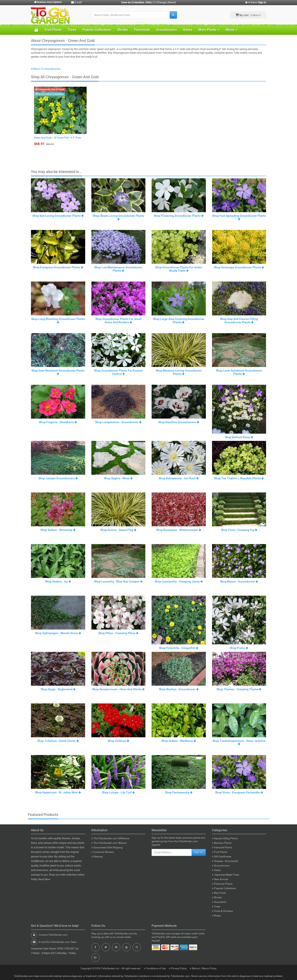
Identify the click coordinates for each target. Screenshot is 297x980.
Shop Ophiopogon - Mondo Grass (58, 633)
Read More (44, 879)
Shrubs (123, 30)
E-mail (76, 2)
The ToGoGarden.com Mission (109, 843)
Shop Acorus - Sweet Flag (118, 530)
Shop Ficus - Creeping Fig (239, 530)
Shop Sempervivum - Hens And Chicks (118, 689)
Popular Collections (97, 30)
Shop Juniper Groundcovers (58, 478)
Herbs (216, 870)
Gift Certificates (222, 857)
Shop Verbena (118, 741)
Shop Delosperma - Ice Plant (179, 478)
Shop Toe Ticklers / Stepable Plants (239, 478)
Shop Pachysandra (179, 792)
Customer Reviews (103, 852)
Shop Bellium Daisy (239, 437)
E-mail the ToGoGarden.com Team (58, 942)
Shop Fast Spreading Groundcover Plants (239, 217)
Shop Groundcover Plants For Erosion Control (118, 372)
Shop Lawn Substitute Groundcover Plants (239, 372)
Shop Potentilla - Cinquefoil (179, 648)
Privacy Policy (178, 968)
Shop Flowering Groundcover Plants (179, 216)
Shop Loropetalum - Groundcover (118, 422)
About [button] (231, 30)
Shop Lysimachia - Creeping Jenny (179, 581)
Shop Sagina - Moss (118, 478)
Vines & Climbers (222, 911)
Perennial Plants (222, 884)
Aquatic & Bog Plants (225, 838)
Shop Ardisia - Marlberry (179, 741)
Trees (72, 30)
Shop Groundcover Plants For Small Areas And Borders (118, 320)
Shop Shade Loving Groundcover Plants (118, 217)
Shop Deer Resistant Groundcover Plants (58, 372)
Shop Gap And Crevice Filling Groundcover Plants (239, 320)
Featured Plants (222, 847)
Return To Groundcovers (46, 69)
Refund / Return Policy (203, 968)
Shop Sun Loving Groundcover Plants (58, 216)
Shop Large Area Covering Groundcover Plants (179, 320)
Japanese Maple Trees (226, 875)
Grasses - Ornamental (225, 861)
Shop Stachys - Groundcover (179, 689)
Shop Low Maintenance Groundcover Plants (118, 269)
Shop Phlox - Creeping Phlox (118, 633)
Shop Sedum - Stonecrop (58, 530)
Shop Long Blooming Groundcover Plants (58, 320)
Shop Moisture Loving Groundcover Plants (179, 372)
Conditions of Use (155, 968)
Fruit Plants (53, 30)
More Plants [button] (209, 30)
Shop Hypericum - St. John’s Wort (58, 792)
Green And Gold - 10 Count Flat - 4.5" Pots (57, 138)
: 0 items (248, 15)
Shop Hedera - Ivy (58, 581)
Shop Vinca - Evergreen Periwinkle (239, 792)
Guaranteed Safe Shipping (107, 847)
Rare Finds (219, 893)
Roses (188, 30)
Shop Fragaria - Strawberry (58, 422)
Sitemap (97, 857)
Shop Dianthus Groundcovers (179, 422)
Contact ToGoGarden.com (53, 935)
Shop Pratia (239, 648)
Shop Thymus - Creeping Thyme (239, 689)
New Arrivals (220, 879)
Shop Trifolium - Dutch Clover (58, 741)
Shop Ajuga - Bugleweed (58, 689)
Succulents (219, 902)
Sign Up (199, 852)
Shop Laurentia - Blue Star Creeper (118, 581)
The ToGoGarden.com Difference (110, 838)
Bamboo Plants (222, 843)
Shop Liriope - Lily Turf (118, 792)
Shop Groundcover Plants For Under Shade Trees (179, 269)
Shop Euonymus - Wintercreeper (179, 530)
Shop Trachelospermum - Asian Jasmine (239, 742)
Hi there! (256, 2)
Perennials (142, 30)
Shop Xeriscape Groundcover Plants (239, 267)
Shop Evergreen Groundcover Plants (58, 267)
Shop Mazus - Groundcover (239, 581)
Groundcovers (167, 30)
